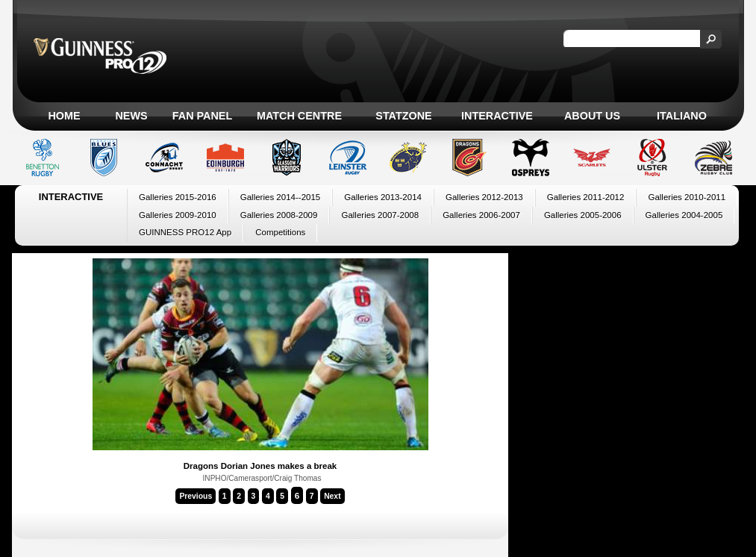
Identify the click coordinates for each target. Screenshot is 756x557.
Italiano (682, 116)
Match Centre (299, 116)
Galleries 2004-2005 (684, 215)
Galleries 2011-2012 (586, 197)
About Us (592, 116)
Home (64, 116)
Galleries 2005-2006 (583, 215)
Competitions (280, 232)
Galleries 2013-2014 (383, 197)
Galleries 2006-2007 (481, 215)
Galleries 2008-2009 (279, 215)
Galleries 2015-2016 (178, 197)
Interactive (497, 116)
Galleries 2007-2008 (380, 215)
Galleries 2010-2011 (687, 197)
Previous (196, 496)
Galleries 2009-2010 (178, 215)
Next (332, 496)
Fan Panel (202, 116)
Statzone (403, 116)
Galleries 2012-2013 (484, 197)
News (131, 116)
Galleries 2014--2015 (281, 197)
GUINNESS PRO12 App (185, 232)
